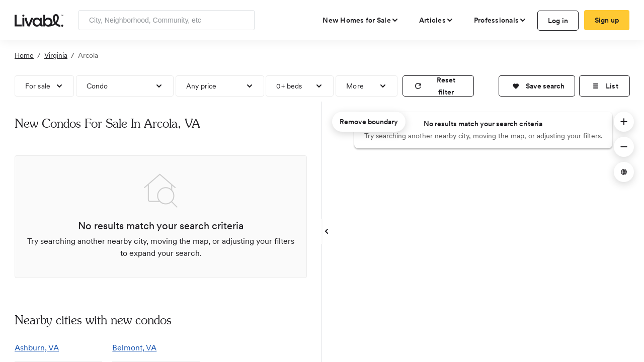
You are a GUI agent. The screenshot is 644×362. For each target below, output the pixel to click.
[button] (537, 86)
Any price (202, 86)
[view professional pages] (500, 20)
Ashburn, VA (37, 348)
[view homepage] (39, 20)
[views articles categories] (436, 20)
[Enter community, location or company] (167, 20)
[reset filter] (438, 86)
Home (24, 55)
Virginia (56, 55)
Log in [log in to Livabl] (558, 21)
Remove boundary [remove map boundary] (369, 122)
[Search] (243, 20)
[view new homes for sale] (361, 20)
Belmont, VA (134, 348)
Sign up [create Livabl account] (607, 20)
